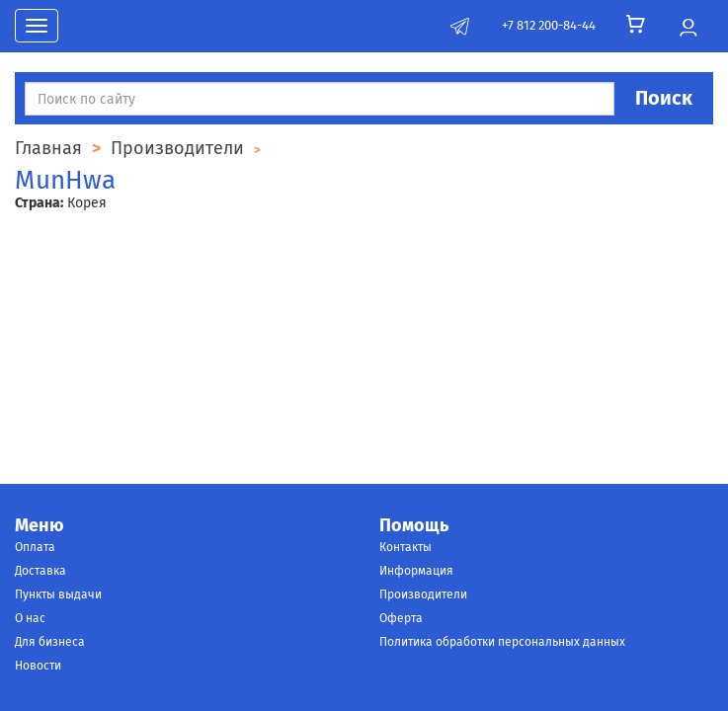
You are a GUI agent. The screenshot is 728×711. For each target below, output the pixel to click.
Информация (416, 571)
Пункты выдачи (58, 594)
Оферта (401, 618)
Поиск (664, 98)
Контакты (405, 547)
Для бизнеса (50, 642)
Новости (38, 666)
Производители (423, 594)
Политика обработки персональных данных (502, 642)
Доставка (40, 571)
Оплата (35, 547)
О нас (30, 618)
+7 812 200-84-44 (549, 25)
